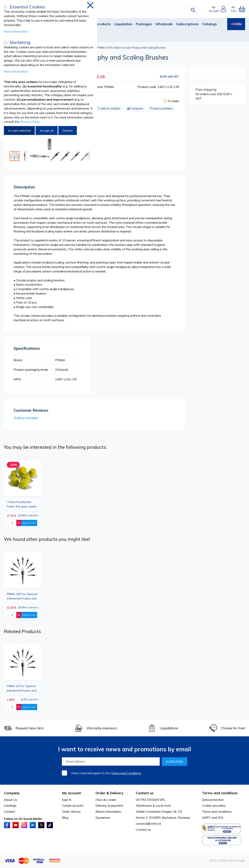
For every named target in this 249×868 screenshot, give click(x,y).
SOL (221, 818)
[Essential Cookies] (5, 7)
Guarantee (103, 818)
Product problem (161, 108)
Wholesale (164, 24)
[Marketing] (5, 43)
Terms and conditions (217, 811)
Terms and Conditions (126, 773)
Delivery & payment (109, 805)
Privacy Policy (30, 122)
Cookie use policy (214, 805)
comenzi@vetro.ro (148, 824)
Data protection (213, 800)
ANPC (206, 818)
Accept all (47, 130)
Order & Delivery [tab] (110, 793)
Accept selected (19, 130)
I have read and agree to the (106, 773)
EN (236, 24)
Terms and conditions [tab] (220, 793)
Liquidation (123, 24)
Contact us (143, 830)
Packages (144, 24)
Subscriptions (187, 24)
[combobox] (128, 10)
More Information (16, 31)
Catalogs (210, 24)
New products (99, 24)
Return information (108, 811)
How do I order (106, 800)
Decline (68, 130)
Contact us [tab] (145, 793)
